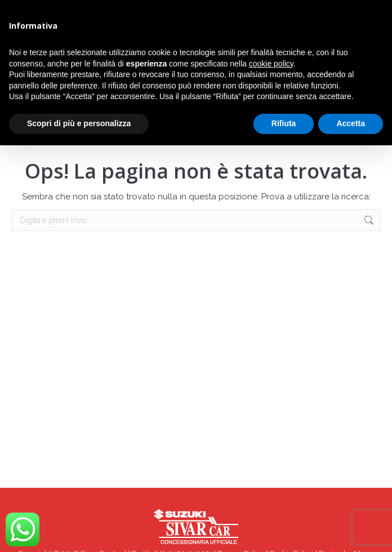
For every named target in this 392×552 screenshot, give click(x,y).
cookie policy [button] (271, 64)
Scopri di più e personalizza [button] (79, 123)
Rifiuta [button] (284, 123)
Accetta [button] (351, 123)
